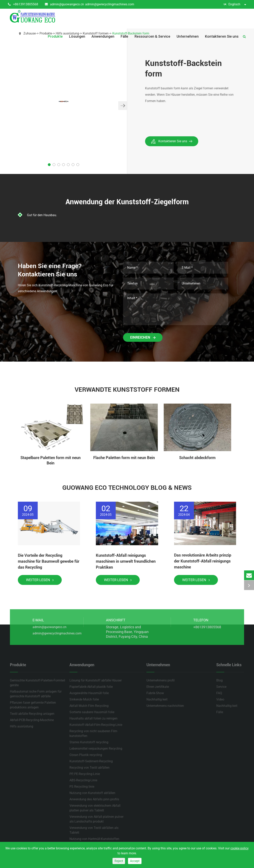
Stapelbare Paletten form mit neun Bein (51, 460)
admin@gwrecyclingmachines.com (110, 4)
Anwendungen (103, 36)
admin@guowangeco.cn (64, 4)
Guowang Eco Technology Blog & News (127, 488)
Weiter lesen (40, 580)
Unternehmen (188, 36)
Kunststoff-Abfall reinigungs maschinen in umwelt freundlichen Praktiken (126, 561)
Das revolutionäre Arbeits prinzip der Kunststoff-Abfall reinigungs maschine (203, 561)
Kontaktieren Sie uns (222, 36)
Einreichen (143, 337)
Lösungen (77, 36)
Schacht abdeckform (197, 458)
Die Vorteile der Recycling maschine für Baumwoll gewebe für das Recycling (49, 561)
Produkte (55, 36)
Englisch (235, 4)
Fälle (124, 36)
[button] (123, 106)
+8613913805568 (23, 4)
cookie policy (240, 848)
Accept (135, 861)
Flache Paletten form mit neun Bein (124, 458)
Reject (119, 861)
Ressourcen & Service (152, 36)
